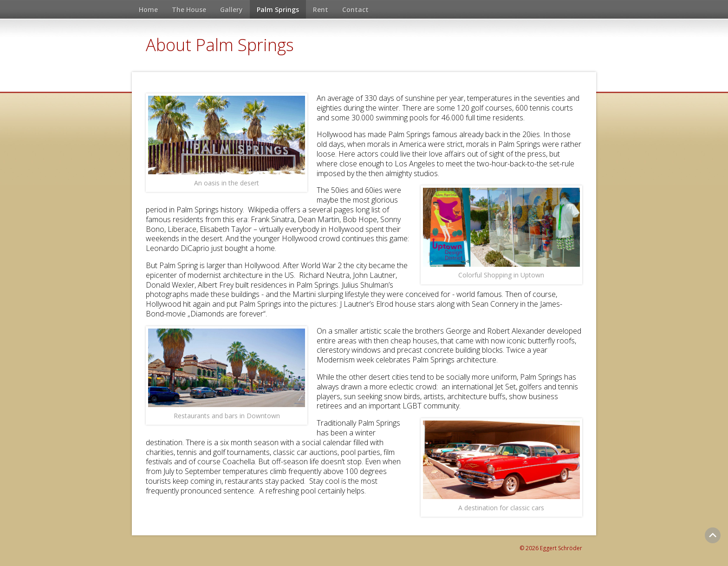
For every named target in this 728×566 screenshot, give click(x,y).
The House (189, 10)
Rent (321, 10)
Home (148, 10)
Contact (355, 10)
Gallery (231, 10)
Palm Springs (278, 10)
